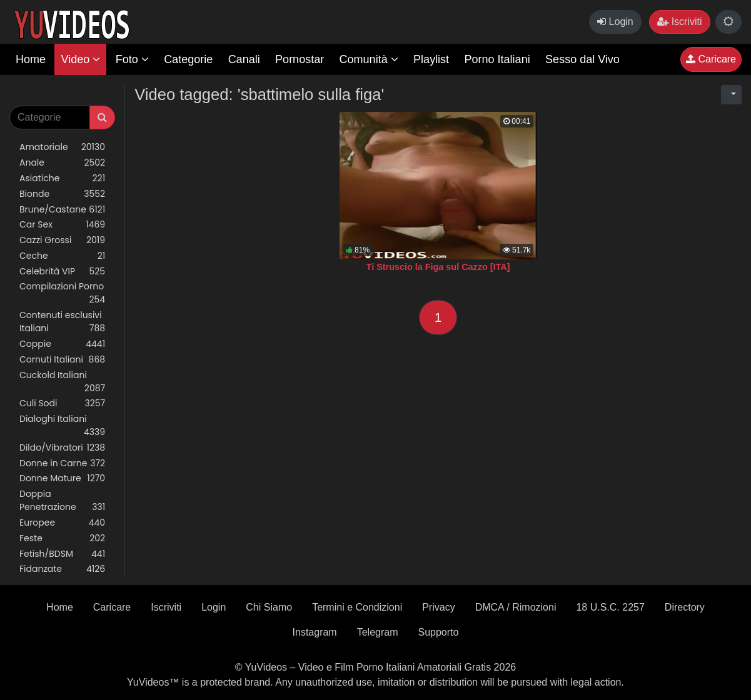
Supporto (439, 632)
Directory (685, 607)
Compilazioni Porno (62, 293)
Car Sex (62, 225)
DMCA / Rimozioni (516, 607)
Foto (132, 59)
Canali (244, 59)
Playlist (431, 59)
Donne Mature (62, 478)
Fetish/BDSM (62, 554)
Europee (62, 523)
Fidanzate (62, 569)
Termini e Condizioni (357, 607)
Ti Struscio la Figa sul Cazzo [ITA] (438, 267)
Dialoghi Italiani (62, 426)
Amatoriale (62, 147)
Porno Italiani (497, 59)
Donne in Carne (62, 463)
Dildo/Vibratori (62, 448)
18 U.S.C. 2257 (610, 607)
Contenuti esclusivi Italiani (62, 322)
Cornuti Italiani (62, 360)
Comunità (369, 59)
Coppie (62, 344)
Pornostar (300, 59)
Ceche (62, 256)
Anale (62, 163)
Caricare (711, 59)
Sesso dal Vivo (582, 59)
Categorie (188, 59)
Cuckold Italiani (62, 382)
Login (615, 22)
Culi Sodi (62, 403)
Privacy (438, 607)
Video (80, 59)
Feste (62, 538)
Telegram (378, 632)
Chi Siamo (269, 607)
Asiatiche (62, 178)
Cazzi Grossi (62, 240)
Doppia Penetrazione (62, 501)
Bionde (62, 194)
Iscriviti (679, 22)
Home (31, 59)
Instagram (315, 632)
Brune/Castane (62, 210)
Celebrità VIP (62, 272)
